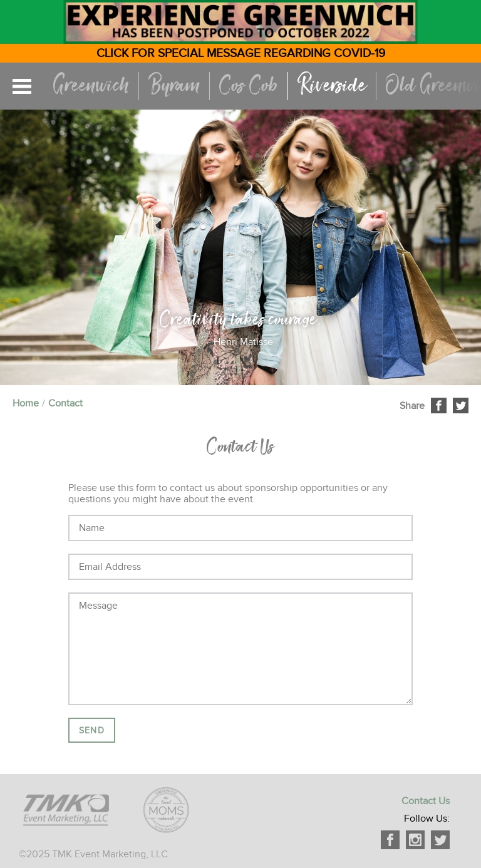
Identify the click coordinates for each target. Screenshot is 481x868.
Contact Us (426, 801)
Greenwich (91, 86)
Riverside (332, 86)
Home (26, 403)
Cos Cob (249, 86)
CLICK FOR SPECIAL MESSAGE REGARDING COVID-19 (241, 53)
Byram (174, 86)
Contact (65, 403)
